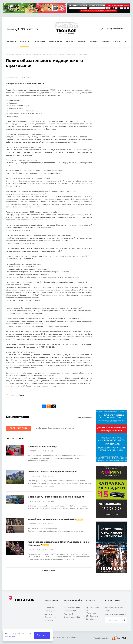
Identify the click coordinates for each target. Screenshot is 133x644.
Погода (10, 29)
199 (52, 476)
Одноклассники (93, 613)
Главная (11, 42)
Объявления (56, 42)
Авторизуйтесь (19, 428)
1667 (32, 77)
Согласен (42, 635)
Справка (93, 42)
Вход (110, 29)
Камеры (106, 42)
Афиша (81, 42)
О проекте (49, 608)
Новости (24, 42)
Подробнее (10, 637)
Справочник (39, 42)
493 (52, 501)
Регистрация (119, 29)
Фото (80, 520)
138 (52, 550)
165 (52, 451)
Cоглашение (50, 617)
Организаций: (72, 617)
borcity (23, 395)
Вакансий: (70, 611)
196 (52, 524)
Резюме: (68, 614)
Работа (70, 42)
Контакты (49, 620)
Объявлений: (72, 608)
